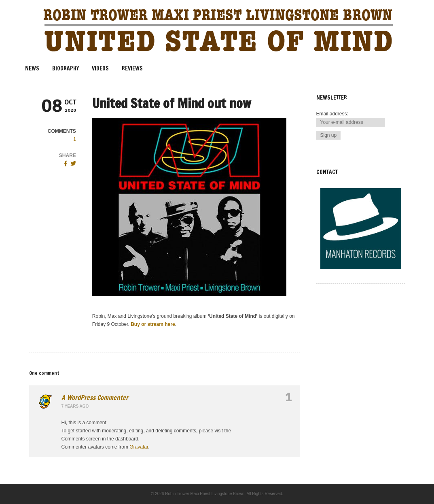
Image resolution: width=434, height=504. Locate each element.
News (32, 68)
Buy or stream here (153, 324)
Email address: (332, 114)
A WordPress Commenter (95, 398)
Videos (100, 68)
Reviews (132, 68)
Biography (66, 68)
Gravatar (139, 447)
